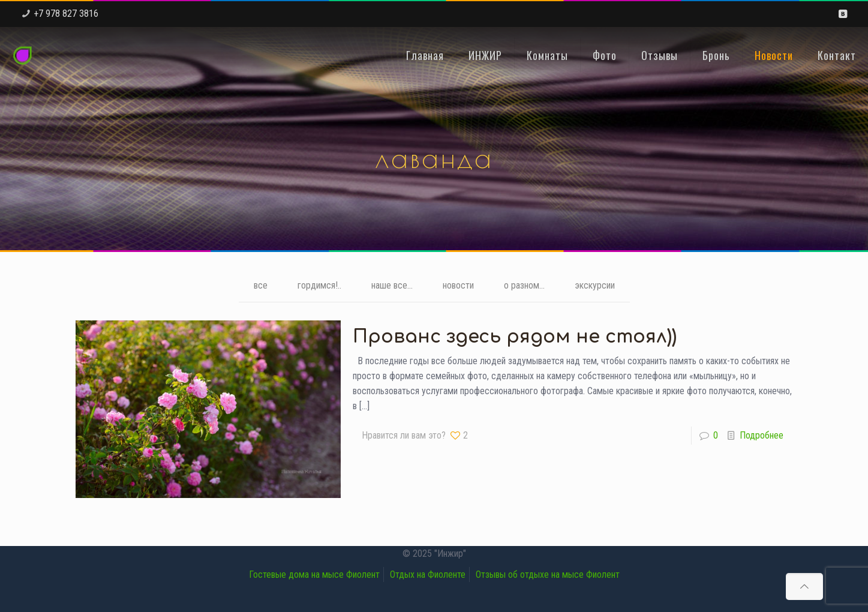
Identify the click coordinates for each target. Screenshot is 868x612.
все (261, 286)
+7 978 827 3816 (66, 13)
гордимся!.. (319, 286)
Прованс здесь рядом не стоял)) (515, 337)
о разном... (524, 286)
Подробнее (762, 435)
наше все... (392, 286)
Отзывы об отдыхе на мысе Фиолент (548, 574)
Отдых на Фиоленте (428, 574)
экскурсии (595, 286)
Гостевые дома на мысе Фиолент (314, 574)
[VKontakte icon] (843, 14)
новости (458, 286)
